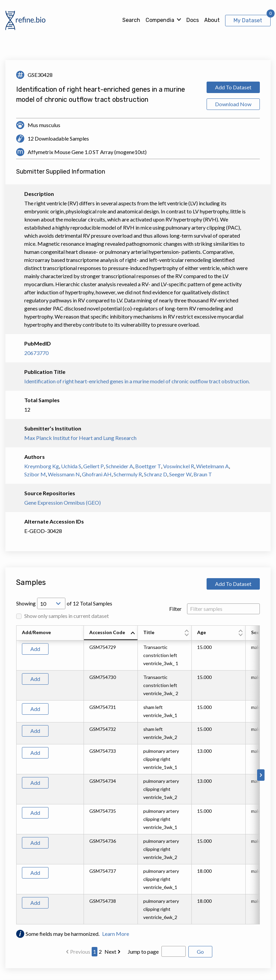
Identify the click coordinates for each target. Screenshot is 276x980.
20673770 (36, 353)
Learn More (116, 934)
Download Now (233, 104)
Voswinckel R (179, 466)
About (212, 20)
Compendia (160, 20)
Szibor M (35, 474)
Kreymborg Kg (42, 466)
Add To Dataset (233, 87)
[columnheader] (111, 633)
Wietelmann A (212, 466)
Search (131, 20)
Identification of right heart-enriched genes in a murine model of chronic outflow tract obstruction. (137, 381)
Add (35, 649)
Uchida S (71, 466)
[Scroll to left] (15, 775)
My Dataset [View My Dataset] (248, 20)
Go (200, 952)
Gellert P (94, 466)
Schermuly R (128, 474)
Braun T (203, 474)
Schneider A (119, 466)
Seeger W (180, 474)
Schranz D (156, 474)
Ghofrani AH (97, 474)
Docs (193, 20)
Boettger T (148, 466)
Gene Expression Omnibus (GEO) (63, 502)
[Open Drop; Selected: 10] (51, 603)
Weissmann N (64, 474)
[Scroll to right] (261, 775)
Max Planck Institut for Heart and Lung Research (80, 438)
